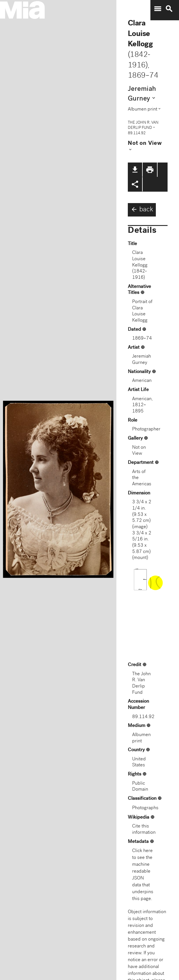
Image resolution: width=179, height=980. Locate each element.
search (169, 9)
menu (158, 9)
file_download (135, 170)
